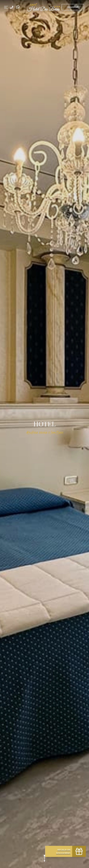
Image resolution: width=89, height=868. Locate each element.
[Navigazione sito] (6, 7)
